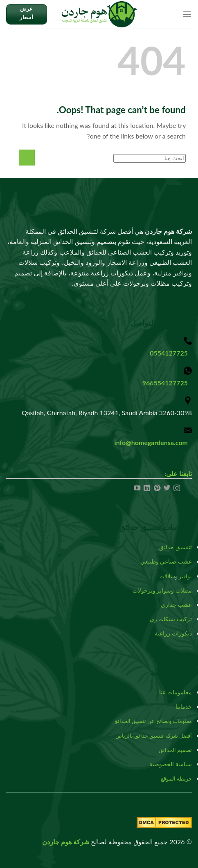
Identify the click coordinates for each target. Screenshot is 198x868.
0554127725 (169, 353)
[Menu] (187, 14)
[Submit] (27, 158)
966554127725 (165, 383)
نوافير (185, 576)
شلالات (167, 576)
